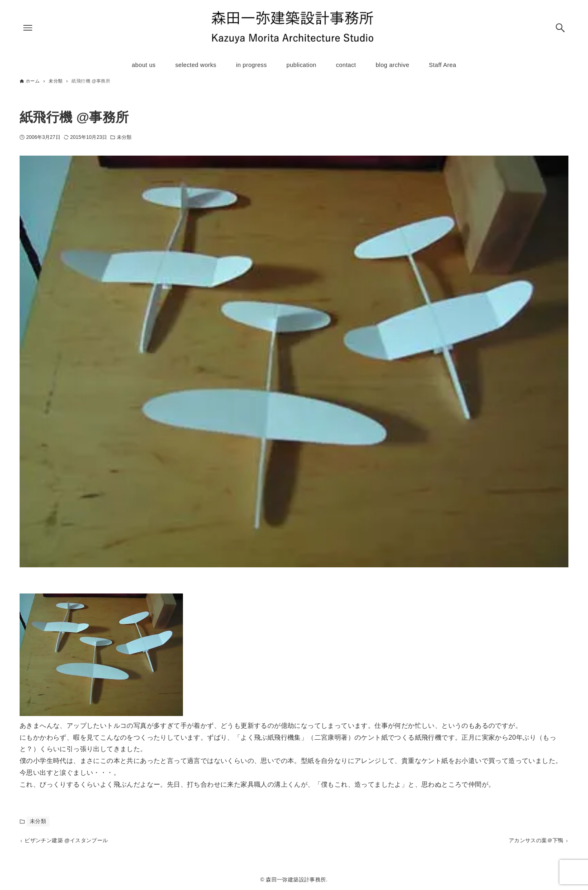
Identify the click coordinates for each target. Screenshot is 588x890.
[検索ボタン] (560, 28)
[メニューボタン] (28, 28)
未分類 (124, 137)
